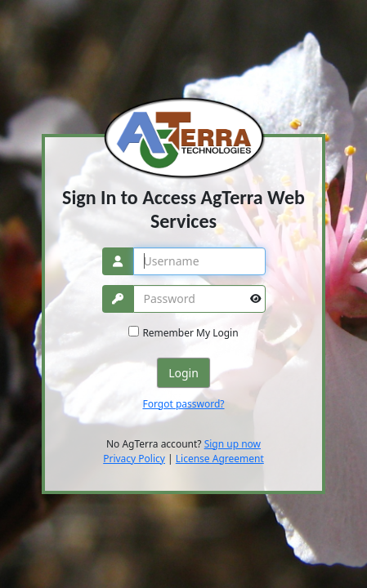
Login (183, 373)
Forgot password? (183, 404)
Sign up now (233, 444)
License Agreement (220, 459)
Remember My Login (190, 333)
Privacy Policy (134, 459)
